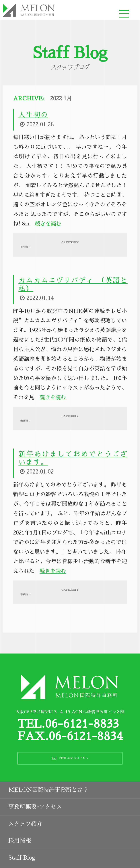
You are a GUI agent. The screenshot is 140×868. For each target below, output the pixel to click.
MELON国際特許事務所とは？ (48, 803)
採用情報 (20, 854)
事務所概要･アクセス (35, 820)
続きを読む (48, 226)
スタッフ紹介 (25, 837)
